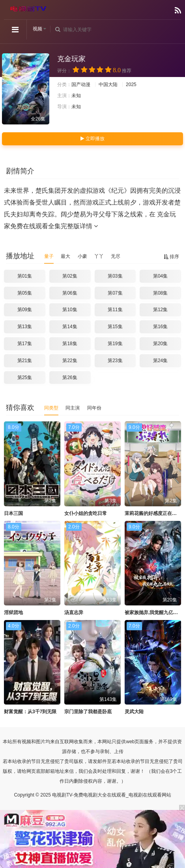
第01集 (25, 276)
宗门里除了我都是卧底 (88, 712)
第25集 (25, 378)
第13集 (25, 327)
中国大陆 (108, 85)
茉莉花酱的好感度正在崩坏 (153, 513)
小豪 (82, 256)
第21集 (25, 361)
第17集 (25, 344)
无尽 (116, 256)
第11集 (115, 310)
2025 (131, 85)
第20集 (160, 344)
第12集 (160, 310)
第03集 (115, 276)
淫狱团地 (13, 612)
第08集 (160, 293)
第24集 (160, 361)
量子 (49, 256)
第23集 (115, 361)
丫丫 (99, 256)
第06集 (70, 293)
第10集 (70, 310)
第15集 (115, 327)
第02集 (70, 276)
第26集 (70, 378)
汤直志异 (74, 612)
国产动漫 (81, 85)
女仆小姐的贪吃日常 (86, 513)
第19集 (115, 344)
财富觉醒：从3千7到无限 (30, 712)
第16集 (160, 327)
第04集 (160, 276)
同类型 (51, 408)
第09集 (25, 310)
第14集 (70, 327)
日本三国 (13, 513)
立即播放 (92, 139)
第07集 (115, 293)
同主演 (73, 408)
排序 (171, 257)
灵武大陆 (134, 712)
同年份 (94, 408)
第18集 (70, 344)
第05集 (25, 293)
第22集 (70, 361)
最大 (65, 256)
